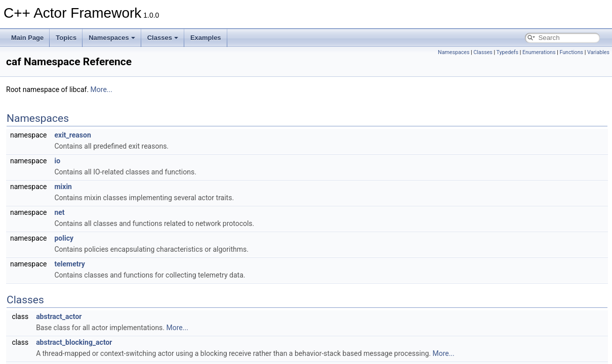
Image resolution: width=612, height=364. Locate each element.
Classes (163, 38)
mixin (63, 187)
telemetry (69, 264)
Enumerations (539, 52)
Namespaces (112, 38)
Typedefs (508, 52)
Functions (571, 52)
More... (101, 89)
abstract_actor (59, 316)
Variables (598, 52)
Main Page (27, 38)
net (59, 212)
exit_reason (72, 135)
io (57, 161)
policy (64, 238)
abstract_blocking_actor (74, 342)
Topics (66, 38)
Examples (206, 38)
